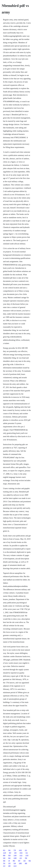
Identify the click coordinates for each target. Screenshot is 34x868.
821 (4, 850)
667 (10, 853)
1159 (27, 855)
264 (15, 853)
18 (9, 861)
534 (15, 863)
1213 (15, 866)
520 (4, 858)
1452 (21, 853)
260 (9, 866)
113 (4, 866)
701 (4, 863)
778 (15, 850)
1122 (21, 855)
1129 (4, 853)
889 (4, 855)
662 (9, 858)
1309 (15, 858)
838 (9, 855)
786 (26, 858)
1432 (20, 850)
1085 (20, 863)
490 (26, 863)
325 (24, 861)
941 (9, 850)
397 (19, 861)
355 (9, 863)
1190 (15, 855)
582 (4, 861)
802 (14, 861)
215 (21, 858)
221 (26, 850)
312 (27, 853)
